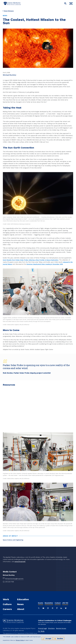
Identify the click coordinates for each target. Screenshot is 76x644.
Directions (51, 628)
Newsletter (49, 603)
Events (41, 603)
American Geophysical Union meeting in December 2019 (45, 264)
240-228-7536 (10, 582)
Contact (58, 603)
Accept (48, 638)
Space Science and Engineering (13, 540)
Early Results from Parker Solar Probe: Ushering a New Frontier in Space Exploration (31, 260)
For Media (41, 631)
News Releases (8, 11)
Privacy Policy (20, 640)
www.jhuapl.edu (20, 562)
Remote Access (61, 628)
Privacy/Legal (42, 628)
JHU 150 (65, 603)
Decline (60, 638)
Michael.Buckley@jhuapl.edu (14, 579)
